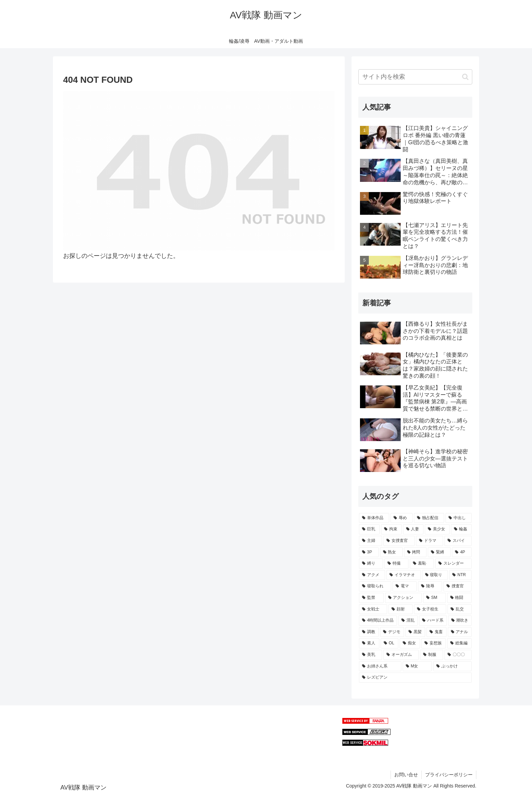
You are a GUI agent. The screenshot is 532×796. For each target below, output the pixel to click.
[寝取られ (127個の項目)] (375, 586)
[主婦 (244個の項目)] (370, 541)
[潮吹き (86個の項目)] (460, 621)
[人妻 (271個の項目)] (413, 529)
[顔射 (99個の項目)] (401, 609)
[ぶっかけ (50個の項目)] (452, 666)
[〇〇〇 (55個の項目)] (458, 655)
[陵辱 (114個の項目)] (430, 586)
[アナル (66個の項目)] (460, 632)
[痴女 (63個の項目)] (410, 643)
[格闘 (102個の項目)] (460, 598)
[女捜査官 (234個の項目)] (399, 541)
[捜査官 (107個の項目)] (458, 586)
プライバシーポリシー (449, 775)
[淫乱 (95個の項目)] (408, 621)
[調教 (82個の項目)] (369, 632)
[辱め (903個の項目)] (402, 518)
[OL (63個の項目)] (389, 643)
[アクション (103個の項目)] (404, 598)
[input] (415, 77)
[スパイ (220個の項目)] (458, 541)
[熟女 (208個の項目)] (391, 552)
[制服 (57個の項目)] (432, 655)
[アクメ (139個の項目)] (372, 575)
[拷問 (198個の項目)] (415, 552)
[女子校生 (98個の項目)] (430, 609)
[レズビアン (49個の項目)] (415, 678)
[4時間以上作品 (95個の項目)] (378, 621)
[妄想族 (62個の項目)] (434, 643)
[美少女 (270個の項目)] (437, 529)
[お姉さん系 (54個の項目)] (380, 666)
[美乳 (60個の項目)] (370, 655)
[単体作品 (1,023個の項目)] (374, 518)
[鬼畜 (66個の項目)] (436, 632)
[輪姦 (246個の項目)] (461, 529)
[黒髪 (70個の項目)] (415, 632)
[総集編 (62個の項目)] (459, 643)
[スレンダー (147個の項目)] (453, 564)
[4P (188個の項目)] (462, 552)
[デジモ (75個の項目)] (392, 632)
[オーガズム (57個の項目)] (401, 655)
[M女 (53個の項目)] (417, 666)
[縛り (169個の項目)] (371, 564)
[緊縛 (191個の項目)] (439, 552)
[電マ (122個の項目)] (405, 586)
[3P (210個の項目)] (369, 552)
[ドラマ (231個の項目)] (430, 541)
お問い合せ (406, 775)
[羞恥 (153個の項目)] (422, 564)
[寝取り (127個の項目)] (435, 575)
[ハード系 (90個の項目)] (433, 621)
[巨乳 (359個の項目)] (369, 529)
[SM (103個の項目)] (434, 598)
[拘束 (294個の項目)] (391, 529)
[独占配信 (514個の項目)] (429, 518)
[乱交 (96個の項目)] (460, 609)
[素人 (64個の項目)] (369, 643)
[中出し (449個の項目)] (459, 518)
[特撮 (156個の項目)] (396, 564)
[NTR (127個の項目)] (460, 575)
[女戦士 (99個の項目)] (373, 609)
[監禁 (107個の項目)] (371, 598)
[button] (465, 77)
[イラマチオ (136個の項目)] (404, 575)
